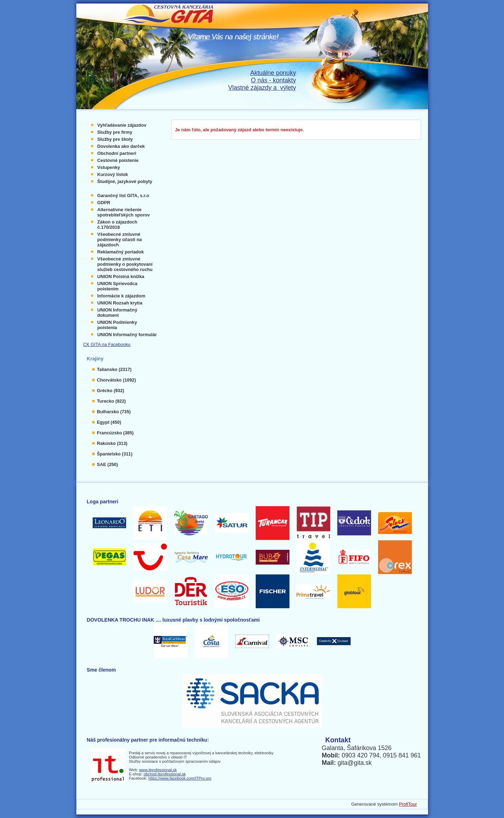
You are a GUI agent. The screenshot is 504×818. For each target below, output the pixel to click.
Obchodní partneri (117, 153)
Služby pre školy (115, 139)
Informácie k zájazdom (122, 296)
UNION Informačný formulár (127, 335)
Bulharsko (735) (114, 412)
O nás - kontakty (273, 80)
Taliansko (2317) (114, 369)
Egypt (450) (109, 422)
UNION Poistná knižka (121, 276)
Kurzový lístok (113, 174)
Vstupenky (109, 167)
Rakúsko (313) (112, 443)
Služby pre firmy (115, 132)
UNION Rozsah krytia (120, 303)
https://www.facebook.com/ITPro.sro (180, 778)
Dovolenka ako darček (121, 146)
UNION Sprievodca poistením (117, 286)
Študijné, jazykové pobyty (125, 181)
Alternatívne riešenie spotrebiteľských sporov (124, 212)
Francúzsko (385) (116, 433)
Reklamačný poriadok (121, 252)
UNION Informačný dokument (117, 313)
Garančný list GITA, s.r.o (123, 196)
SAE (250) (108, 464)
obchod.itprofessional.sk (165, 774)
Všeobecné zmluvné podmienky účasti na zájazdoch (120, 240)
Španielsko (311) (115, 454)
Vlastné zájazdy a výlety (262, 88)
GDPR (104, 203)
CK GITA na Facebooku (107, 344)
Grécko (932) (111, 391)
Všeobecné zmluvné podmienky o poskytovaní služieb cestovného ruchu (125, 264)
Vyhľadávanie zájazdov (122, 125)
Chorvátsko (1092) (117, 380)
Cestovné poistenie (118, 160)
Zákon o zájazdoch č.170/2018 (117, 225)
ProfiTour (408, 804)
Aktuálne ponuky (273, 73)
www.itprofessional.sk (158, 770)
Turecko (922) (111, 401)
